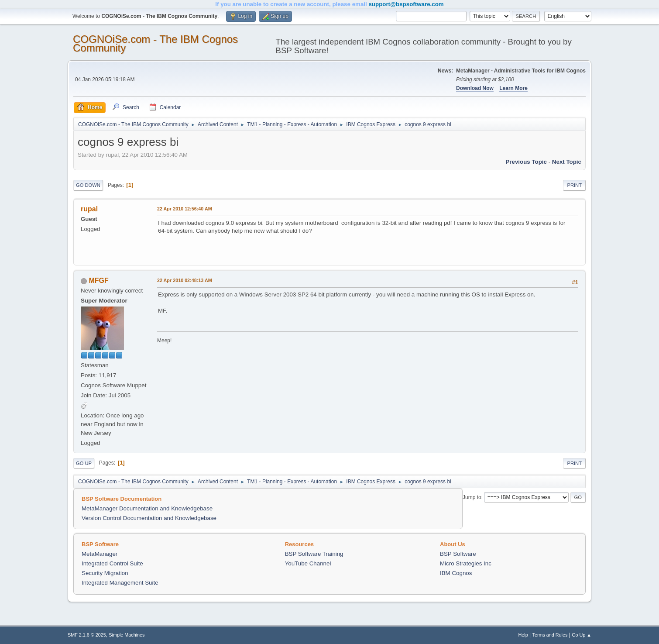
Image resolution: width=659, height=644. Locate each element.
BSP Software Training (314, 554)
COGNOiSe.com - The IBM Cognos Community (155, 43)
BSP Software (458, 554)
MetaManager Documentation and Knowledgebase (147, 508)
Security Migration (105, 573)
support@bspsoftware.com (406, 4)
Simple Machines (127, 635)
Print (574, 185)
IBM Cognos (456, 573)
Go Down (88, 185)
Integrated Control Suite (112, 563)
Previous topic (526, 162)
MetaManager (100, 554)
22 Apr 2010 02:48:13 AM (185, 280)
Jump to (472, 497)
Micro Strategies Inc (466, 563)
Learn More (513, 88)
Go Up (84, 463)
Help (523, 635)
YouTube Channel (308, 563)
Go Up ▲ (582, 635)
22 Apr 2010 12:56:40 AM (185, 209)
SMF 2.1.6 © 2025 (87, 635)
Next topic (567, 162)
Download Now (475, 88)
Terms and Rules (550, 635)
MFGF (98, 281)
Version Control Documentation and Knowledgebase (149, 518)
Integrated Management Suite (120, 583)
